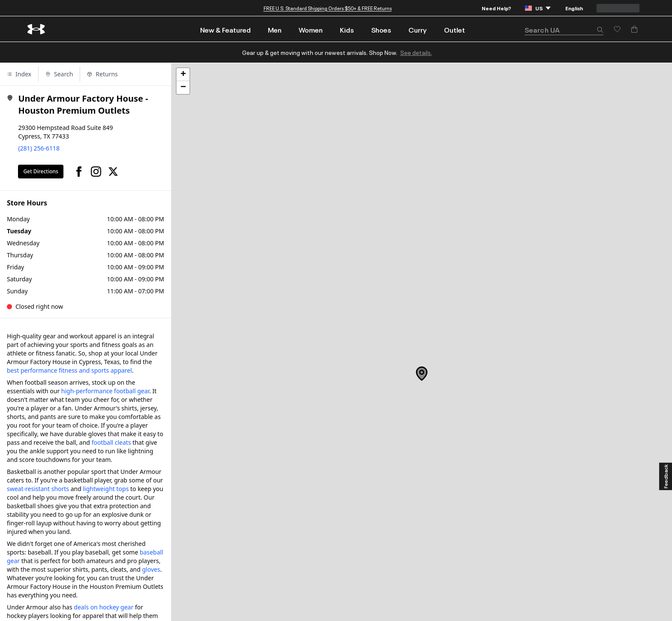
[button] (600, 30)
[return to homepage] (36, 29)
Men (275, 30)
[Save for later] (617, 29)
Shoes (381, 30)
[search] (564, 30)
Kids (347, 30)
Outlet (454, 30)
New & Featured (225, 30)
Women (311, 30)
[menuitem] (225, 29)
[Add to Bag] (634, 29)
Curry (418, 30)
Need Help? (496, 8)
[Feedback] (666, 476)
